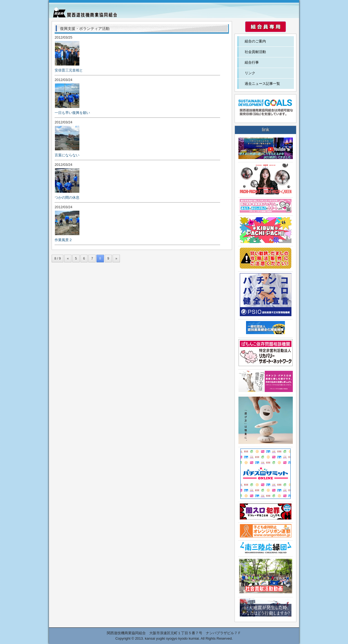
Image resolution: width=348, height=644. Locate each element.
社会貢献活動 (255, 52)
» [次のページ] (116, 259)
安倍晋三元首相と (69, 70)
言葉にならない (67, 155)
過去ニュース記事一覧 (262, 84)
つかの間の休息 (67, 197)
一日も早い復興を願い (72, 113)
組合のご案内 (255, 41)
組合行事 (252, 62)
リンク (250, 73)
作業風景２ (63, 240)
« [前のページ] (68, 259)
